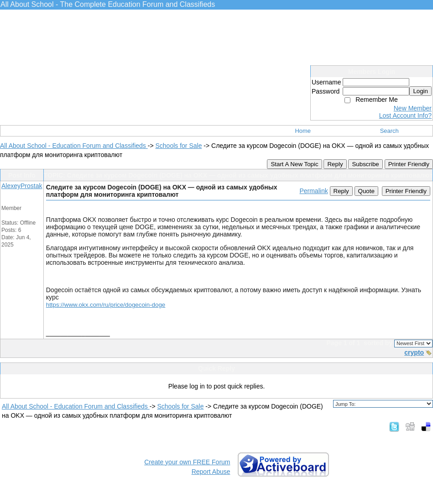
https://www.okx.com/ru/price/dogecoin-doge (106, 305)
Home (303, 131)
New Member (413, 108)
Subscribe (365, 164)
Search (389, 131)
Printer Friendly (409, 164)
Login (420, 91)
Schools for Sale (178, 146)
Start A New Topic (294, 164)
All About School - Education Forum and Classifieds (74, 146)
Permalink (313, 191)
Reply (335, 164)
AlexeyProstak (22, 186)
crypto (414, 352)
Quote (366, 191)
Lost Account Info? (405, 115)
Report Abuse (211, 472)
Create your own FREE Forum (187, 462)
